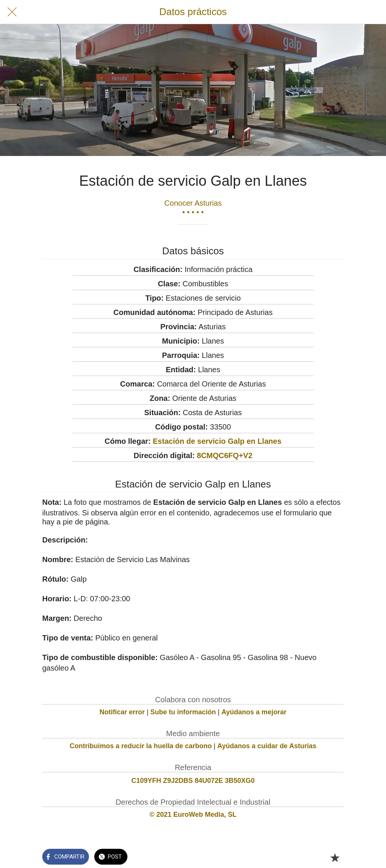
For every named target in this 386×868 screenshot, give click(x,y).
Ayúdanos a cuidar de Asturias (267, 746)
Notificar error (122, 712)
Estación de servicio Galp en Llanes (217, 441)
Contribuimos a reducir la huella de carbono (141, 746)
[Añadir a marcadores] (335, 857)
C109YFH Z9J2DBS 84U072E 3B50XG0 (193, 781)
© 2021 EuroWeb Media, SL (193, 815)
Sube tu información (183, 712)
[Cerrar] (12, 12)
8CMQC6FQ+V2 (224, 455)
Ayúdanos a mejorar (254, 712)
